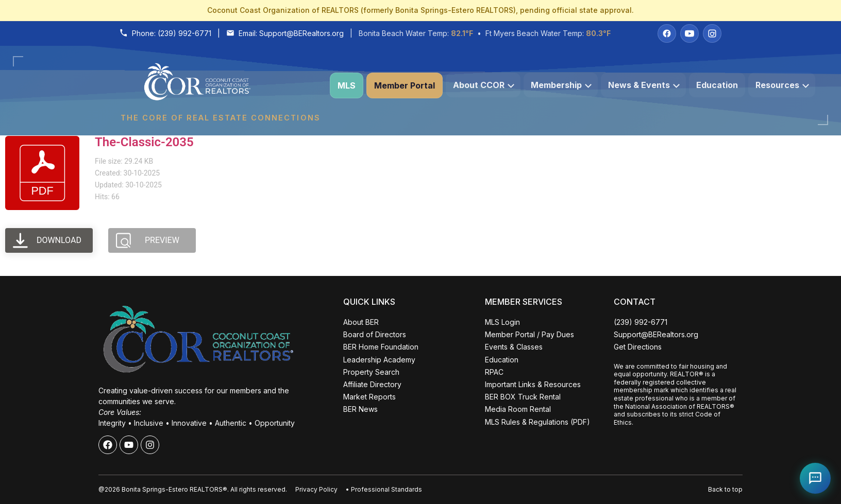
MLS (347, 85)
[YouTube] (689, 33)
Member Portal (405, 85)
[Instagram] (712, 33)
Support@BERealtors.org (301, 33)
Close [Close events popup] (167, 292)
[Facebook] (667, 33)
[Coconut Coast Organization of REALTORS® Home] (220, 86)
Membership (561, 85)
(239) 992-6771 (184, 33)
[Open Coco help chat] (815, 478)
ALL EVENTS (100, 464)
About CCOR (484, 85)
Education (717, 85)
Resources (782, 85)
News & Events (644, 85)
